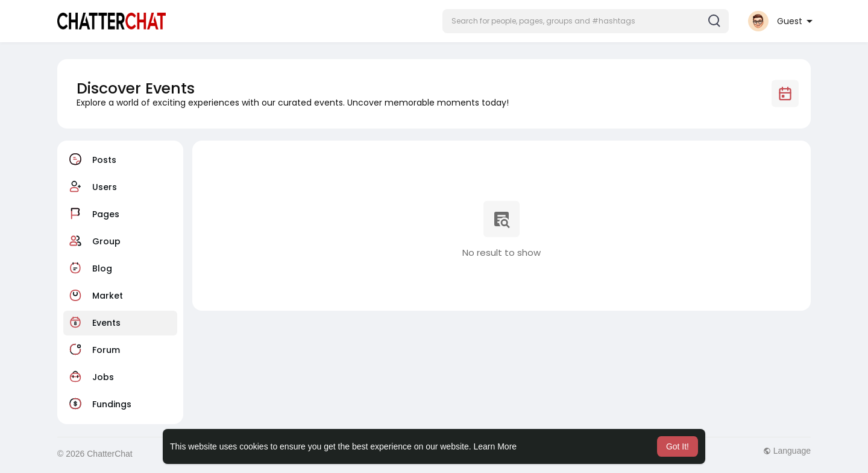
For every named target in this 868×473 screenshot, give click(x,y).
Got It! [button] (678, 446)
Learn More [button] (495, 446)
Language (787, 451)
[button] (586, 21)
